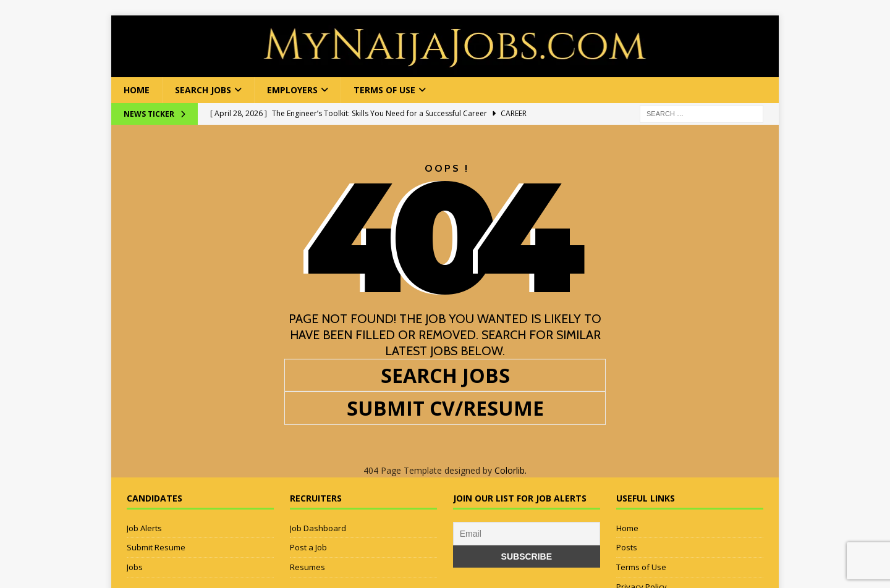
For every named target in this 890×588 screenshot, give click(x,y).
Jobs (135, 567)
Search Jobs (203, 90)
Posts (627, 547)
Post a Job (308, 547)
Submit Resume (156, 547)
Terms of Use (384, 90)
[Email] (527, 534)
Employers (292, 90)
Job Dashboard (318, 528)
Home (137, 90)
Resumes (307, 567)
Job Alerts (144, 528)
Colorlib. (511, 470)
